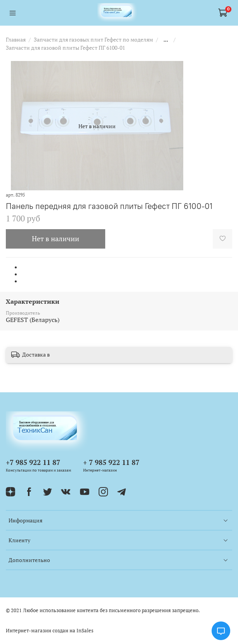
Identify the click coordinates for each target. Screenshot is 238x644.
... (166, 40)
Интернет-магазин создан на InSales (50, 631)
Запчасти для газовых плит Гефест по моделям (93, 39)
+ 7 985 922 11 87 (111, 462)
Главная (16, 39)
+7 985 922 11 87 (33, 462)
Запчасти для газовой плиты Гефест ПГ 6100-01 (65, 48)
